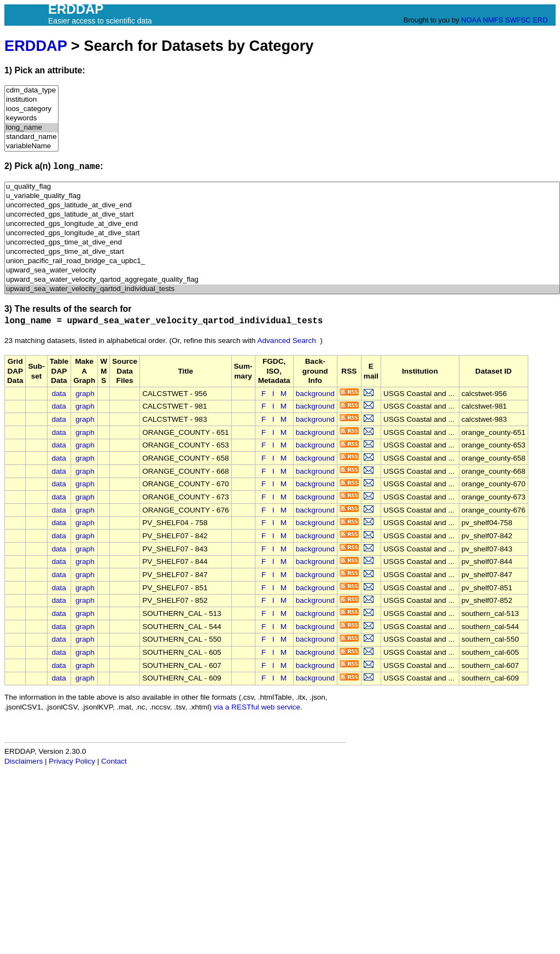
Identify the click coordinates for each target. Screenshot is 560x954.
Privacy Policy (72, 761)
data (59, 394)
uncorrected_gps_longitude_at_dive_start (282, 233)
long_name (31, 128)
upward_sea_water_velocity (282, 271)
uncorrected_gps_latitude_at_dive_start (282, 215)
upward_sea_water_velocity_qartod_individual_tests (282, 289)
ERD (540, 20)
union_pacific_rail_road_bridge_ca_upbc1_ (282, 261)
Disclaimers (24, 761)
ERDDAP (36, 46)
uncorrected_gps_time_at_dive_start (282, 252)
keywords (31, 118)
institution (31, 100)
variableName (31, 146)
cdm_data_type (31, 91)
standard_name (31, 137)
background (315, 394)
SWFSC (518, 20)
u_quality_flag (282, 187)
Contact (114, 761)
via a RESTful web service (257, 707)
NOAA (471, 20)
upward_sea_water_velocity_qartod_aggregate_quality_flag (282, 280)
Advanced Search (286, 341)
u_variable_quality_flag (282, 196)
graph (85, 394)
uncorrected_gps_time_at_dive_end (282, 243)
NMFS (493, 20)
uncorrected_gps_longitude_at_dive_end (282, 224)
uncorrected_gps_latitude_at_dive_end (282, 205)
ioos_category (31, 109)
